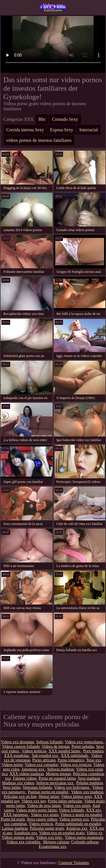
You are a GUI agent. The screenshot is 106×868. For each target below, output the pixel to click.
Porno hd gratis (13, 819)
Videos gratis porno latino (37, 810)
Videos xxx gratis (77, 806)
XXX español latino (65, 751)
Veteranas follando (37, 787)
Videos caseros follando (21, 746)
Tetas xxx (94, 760)
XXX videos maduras (27, 774)
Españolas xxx (26, 833)
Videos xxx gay (34, 801)
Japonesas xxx (33, 769)
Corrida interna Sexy (25, 130)
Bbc (42, 119)
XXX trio (93, 810)
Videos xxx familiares (53, 7)
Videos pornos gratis (18, 837)
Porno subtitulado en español (78, 824)
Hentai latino (49, 797)
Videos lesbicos (34, 751)
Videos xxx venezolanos (85, 742)
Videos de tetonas (56, 746)
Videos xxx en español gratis (62, 833)
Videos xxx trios (50, 837)
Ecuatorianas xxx (52, 847)
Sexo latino (12, 787)
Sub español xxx (46, 756)
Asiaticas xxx (77, 828)
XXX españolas (17, 756)
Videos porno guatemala (84, 837)
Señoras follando (49, 742)
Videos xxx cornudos (42, 765)
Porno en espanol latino (57, 778)
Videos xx (94, 833)
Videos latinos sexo (76, 797)
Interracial (89, 130)
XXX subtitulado (75, 756)
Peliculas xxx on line (20, 797)
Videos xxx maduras (87, 792)
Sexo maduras (89, 778)
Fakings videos (25, 778)
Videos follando (71, 810)
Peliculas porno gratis (47, 828)
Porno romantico (71, 760)
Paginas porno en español (49, 792)
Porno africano (44, 760)
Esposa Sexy (61, 130)
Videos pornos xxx (74, 819)
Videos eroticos (41, 824)
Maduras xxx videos (18, 783)
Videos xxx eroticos (76, 765)
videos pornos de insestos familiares (39, 140)
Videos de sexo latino (44, 806)
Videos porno (12, 765)
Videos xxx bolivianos (72, 787)
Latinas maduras (15, 828)
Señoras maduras (61, 769)
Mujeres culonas (56, 842)
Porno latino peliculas (65, 801)
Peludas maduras (90, 783)
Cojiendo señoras (85, 842)
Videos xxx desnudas (18, 742)
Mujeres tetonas (58, 774)
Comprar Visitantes (74, 863)
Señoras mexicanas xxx (55, 783)
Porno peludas (83, 746)
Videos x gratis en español (81, 815)
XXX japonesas (16, 815)
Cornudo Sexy (65, 119)
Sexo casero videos (42, 819)
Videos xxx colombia (24, 842)
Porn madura (93, 751)
